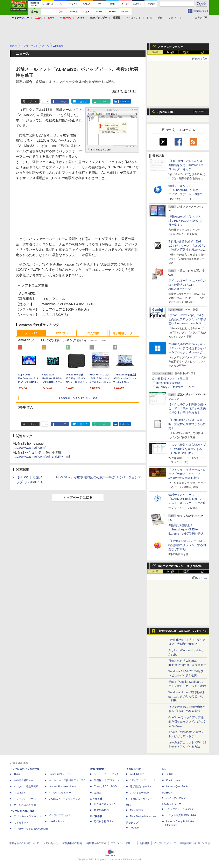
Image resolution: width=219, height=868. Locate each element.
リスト (45, 101)
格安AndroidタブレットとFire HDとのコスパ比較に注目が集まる (186, 221)
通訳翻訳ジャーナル (141, 786)
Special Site (166, 112)
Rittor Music (97, 769)
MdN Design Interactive (143, 816)
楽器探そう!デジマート (107, 780)
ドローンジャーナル (25, 799)
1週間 (186, 52)
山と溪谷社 (96, 799)
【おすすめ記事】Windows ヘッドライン (182, 631)
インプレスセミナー (60, 793)
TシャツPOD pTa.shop (179, 809)
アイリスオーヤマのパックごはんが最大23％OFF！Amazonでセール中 (187, 285)
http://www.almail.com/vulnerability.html (41, 456)
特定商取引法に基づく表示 (195, 843)
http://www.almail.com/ (29, 448)
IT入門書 (93, 333)
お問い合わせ (51, 843)
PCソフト (62, 333)
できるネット (21, 823)
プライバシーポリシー (123, 843)
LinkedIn (125, 101)
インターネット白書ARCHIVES (31, 829)
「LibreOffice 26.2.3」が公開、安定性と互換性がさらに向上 (187, 424)
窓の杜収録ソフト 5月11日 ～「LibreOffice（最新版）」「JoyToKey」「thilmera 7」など (173, 383)
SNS (149, 18)
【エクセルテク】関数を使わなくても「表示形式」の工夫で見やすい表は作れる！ (187, 408)
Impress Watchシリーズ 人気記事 (180, 566)
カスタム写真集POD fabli (181, 815)
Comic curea (173, 780)
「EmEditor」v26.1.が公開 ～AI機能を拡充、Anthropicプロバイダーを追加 (187, 165)
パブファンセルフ (176, 798)
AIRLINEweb (137, 774)
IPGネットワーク (172, 804)
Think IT (18, 774)
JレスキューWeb (139, 793)
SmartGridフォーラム (61, 774)
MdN (129, 805)
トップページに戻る (78, 498)
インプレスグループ (165, 843)
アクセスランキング (170, 47)
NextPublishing (57, 821)
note (104, 101)
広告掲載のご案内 (72, 843)
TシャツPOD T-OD (105, 786)
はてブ (83, 101)
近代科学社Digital (104, 821)
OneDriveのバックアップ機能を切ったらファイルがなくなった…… (187, 721)
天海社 (170, 774)
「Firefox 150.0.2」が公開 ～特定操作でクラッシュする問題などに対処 (187, 545)
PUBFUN (167, 793)
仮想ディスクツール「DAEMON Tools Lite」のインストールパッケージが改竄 (187, 499)
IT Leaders (20, 793)
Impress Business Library (63, 786)
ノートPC (31, 333)
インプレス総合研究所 (26, 786)
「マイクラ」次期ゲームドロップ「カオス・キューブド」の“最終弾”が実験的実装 (187, 474)
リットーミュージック (106, 774)
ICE (164, 769)
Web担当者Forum (24, 780)
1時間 (155, 52)
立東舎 (98, 793)
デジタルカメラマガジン (27, 816)
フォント (173, 18)
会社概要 (144, 843)
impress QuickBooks (177, 786)
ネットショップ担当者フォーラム (67, 780)
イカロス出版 (133, 769)
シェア (63, 101)
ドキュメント (134, 18)
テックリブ (132, 823)
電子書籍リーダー (124, 333)
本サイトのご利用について (24, 843)
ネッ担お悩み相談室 (25, 805)
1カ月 (202, 52)
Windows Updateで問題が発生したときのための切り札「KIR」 (186, 696)
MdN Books (136, 810)
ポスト (33, 101)
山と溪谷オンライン (105, 804)
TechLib (134, 828)
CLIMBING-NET (103, 810)
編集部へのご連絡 (96, 843)
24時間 (171, 52)
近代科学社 (96, 816)
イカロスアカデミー (141, 799)
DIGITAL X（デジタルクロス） (66, 799)
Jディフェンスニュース (143, 780)
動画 (160, 18)
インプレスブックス (60, 815)
